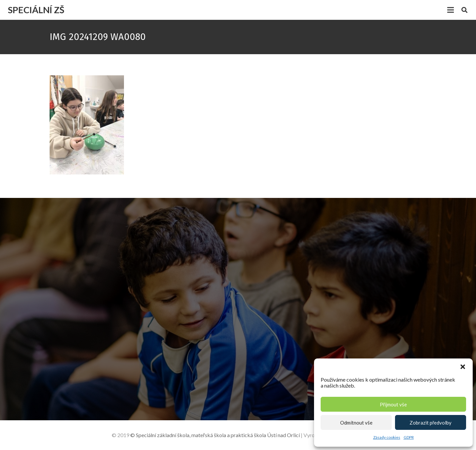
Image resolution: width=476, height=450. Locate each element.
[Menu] (451, 10)
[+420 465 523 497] (61, 345)
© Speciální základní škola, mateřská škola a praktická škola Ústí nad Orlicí (215, 435)
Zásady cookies (387, 437)
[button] (463, 367)
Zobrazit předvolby (431, 423)
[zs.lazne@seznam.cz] (61, 370)
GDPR (409, 437)
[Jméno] (337, 279)
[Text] (337, 353)
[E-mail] (337, 299)
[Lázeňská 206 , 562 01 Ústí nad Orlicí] (61, 321)
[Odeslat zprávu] (283, 387)
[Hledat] (464, 10)
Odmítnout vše (356, 423)
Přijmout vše (394, 404)
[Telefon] (337, 319)
